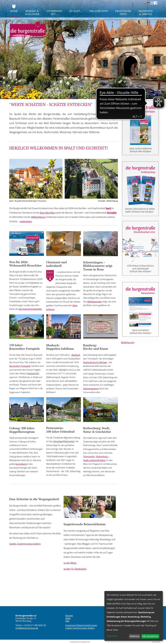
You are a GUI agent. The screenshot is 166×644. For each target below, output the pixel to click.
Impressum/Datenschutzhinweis (81, 625)
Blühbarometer (95, 301)
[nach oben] (156, 642)
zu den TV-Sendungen (75, 569)
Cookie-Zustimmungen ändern (25, 544)
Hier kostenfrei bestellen (30, 309)
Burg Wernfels (47, 213)
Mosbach (76, 355)
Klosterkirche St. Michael (95, 362)
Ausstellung (21, 464)
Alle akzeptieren (150, 636)
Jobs (67, 621)
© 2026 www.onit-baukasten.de (80, 642)
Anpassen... (113, 636)
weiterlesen (26, 221)
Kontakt (69, 615)
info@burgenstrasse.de (27, 628)
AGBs (68, 618)
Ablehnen (134, 636)
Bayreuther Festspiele (20, 366)
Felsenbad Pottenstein (64, 441)
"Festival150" (33, 373)
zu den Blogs (70, 563)
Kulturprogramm (91, 388)
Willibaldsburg (38, 217)
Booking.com (128, 342)
